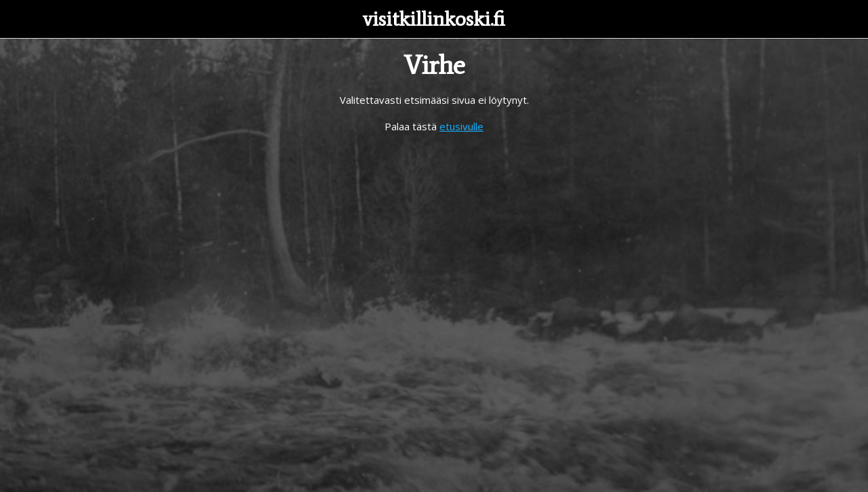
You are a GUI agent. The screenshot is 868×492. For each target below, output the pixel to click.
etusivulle (461, 126)
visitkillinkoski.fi (434, 19)
